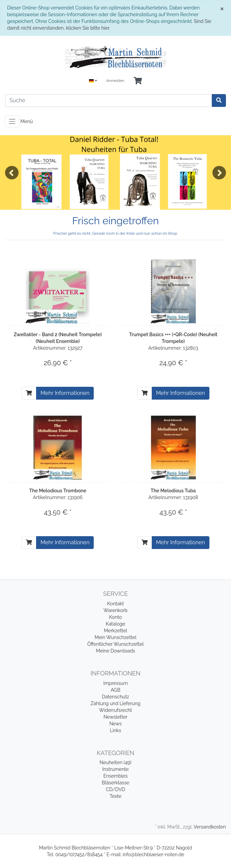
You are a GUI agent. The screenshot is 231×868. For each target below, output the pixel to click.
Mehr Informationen (65, 393)
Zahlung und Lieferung (116, 703)
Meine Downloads (115, 651)
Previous (12, 173)
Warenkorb (116, 610)
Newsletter (116, 717)
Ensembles (116, 776)
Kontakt (116, 604)
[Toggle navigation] (12, 121)
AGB (115, 690)
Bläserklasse (116, 783)
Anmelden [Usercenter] (115, 81)
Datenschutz (116, 697)
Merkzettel (116, 631)
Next (219, 173)
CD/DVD (116, 789)
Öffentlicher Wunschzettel (116, 644)
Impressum (116, 683)
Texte (116, 796)
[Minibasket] (138, 81)
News (116, 724)
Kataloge (116, 624)
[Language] (93, 81)
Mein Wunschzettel (115, 637)
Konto (116, 617)
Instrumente (115, 769)
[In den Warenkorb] (29, 393)
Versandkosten (210, 827)
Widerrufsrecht (116, 710)
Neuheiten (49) (116, 762)
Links (116, 730)
